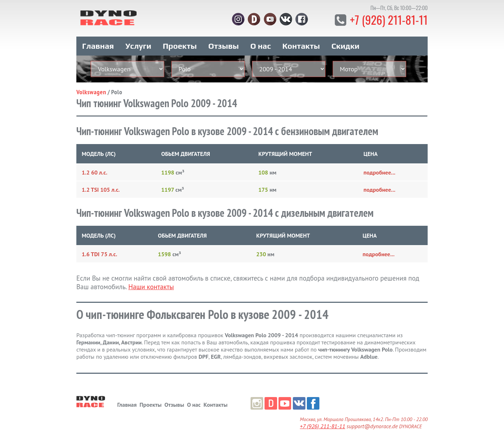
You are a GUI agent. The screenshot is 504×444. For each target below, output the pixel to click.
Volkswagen (91, 92)
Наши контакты (151, 287)
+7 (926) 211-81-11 (389, 20)
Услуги (138, 46)
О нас (260, 46)
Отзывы (224, 46)
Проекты (180, 46)
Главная (98, 46)
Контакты (301, 46)
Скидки (346, 46)
